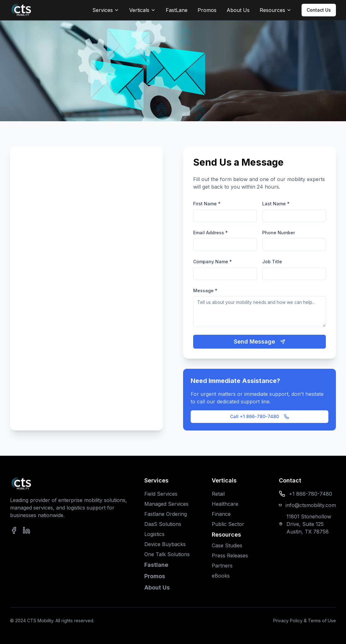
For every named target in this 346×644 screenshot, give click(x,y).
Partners (222, 566)
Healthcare (225, 504)
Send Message (259, 342)
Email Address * (210, 233)
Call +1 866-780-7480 (259, 416)
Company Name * (213, 262)
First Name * (207, 204)
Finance (221, 514)
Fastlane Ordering (166, 514)
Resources (276, 10)
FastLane (177, 10)
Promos (207, 10)
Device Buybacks (165, 544)
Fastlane (156, 565)
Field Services (161, 494)
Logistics (154, 534)
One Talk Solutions (167, 554)
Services (106, 10)
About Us (238, 10)
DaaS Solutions (163, 524)
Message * (205, 291)
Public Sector (228, 524)
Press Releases (230, 556)
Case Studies (227, 545)
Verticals (142, 10)
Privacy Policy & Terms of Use (305, 621)
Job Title (272, 262)
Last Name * (276, 204)
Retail (218, 494)
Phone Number (279, 233)
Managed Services (166, 504)
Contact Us (319, 10)
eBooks (221, 576)
